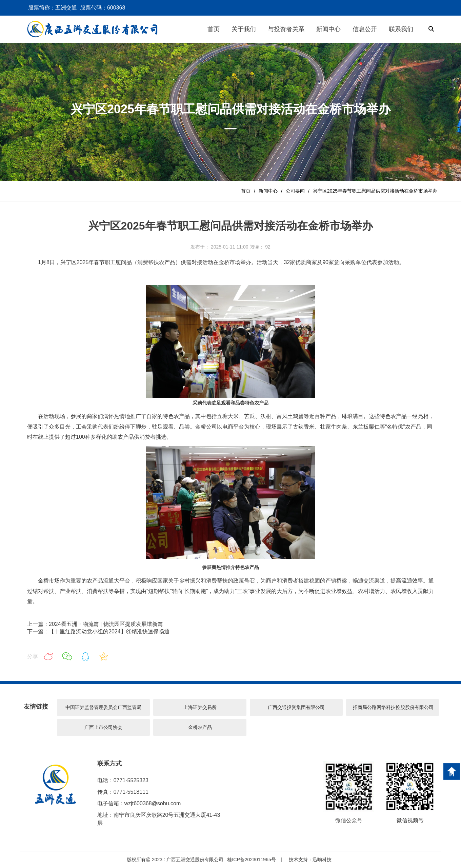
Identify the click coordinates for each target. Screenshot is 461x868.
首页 (246, 191)
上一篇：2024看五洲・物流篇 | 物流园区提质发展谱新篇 (95, 624)
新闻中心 (268, 191)
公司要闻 (295, 191)
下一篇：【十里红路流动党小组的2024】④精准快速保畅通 (98, 632)
